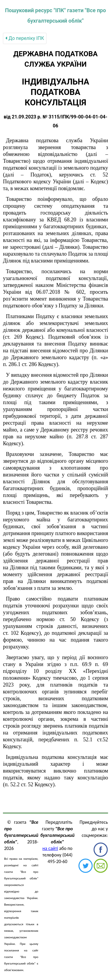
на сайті (50, 848)
